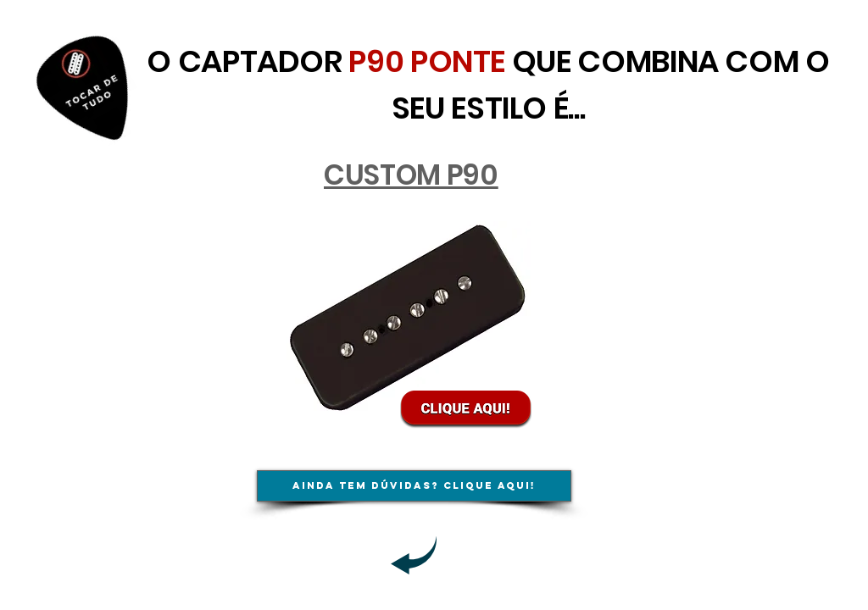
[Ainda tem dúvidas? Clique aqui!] (414, 486)
